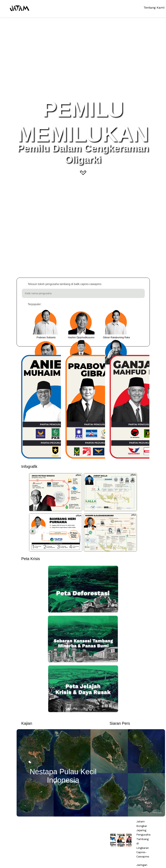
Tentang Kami (154, 8)
